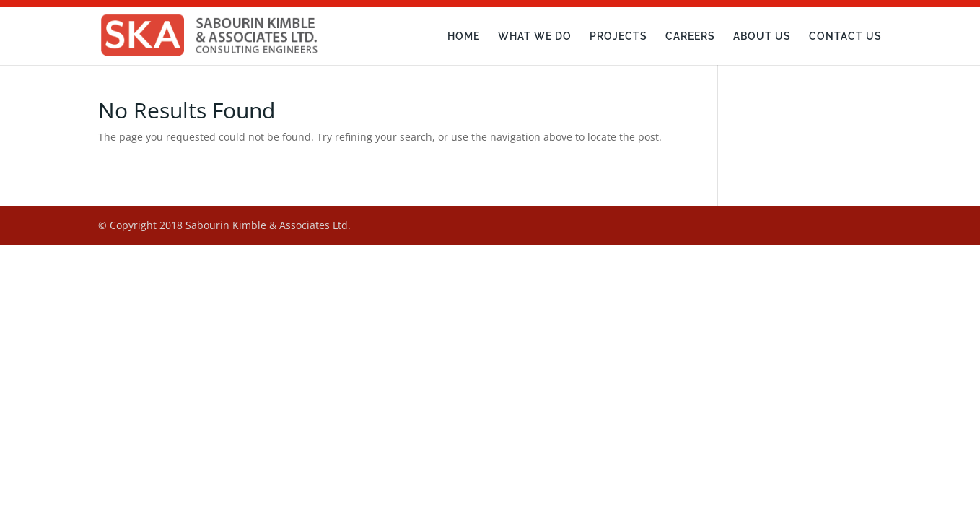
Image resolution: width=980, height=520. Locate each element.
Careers (690, 36)
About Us (762, 36)
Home (464, 36)
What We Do (535, 36)
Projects (618, 36)
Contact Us (845, 36)
